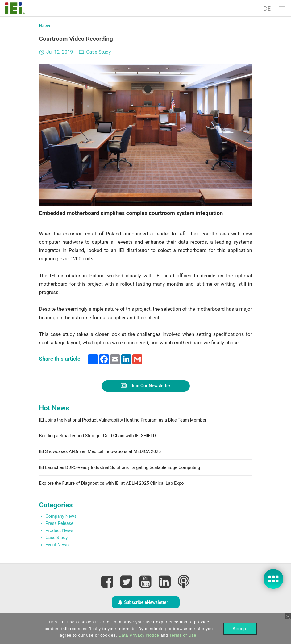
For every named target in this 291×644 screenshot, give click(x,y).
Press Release (59, 524)
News (45, 26)
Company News (61, 516)
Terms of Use (182, 635)
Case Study (98, 52)
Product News (59, 531)
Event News (57, 545)
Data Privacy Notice (138, 635)
